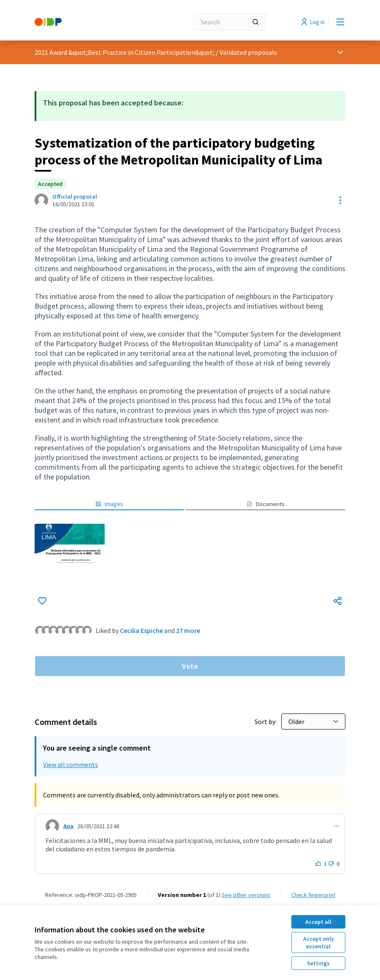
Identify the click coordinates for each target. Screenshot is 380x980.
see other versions (246, 895)
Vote (190, 666)
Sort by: (266, 722)
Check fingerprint (313, 895)
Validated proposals (248, 52)
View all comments (71, 765)
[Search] (230, 22)
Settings (318, 963)
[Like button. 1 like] (321, 864)
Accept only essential (319, 942)
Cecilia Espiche (141, 630)
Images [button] (109, 504)
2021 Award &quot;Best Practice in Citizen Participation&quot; (125, 52)
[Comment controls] (337, 826)
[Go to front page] (91, 22)
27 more (188, 630)
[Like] (42, 601)
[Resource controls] (340, 200)
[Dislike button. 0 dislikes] (334, 864)
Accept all (318, 922)
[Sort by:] (313, 722)
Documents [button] (266, 504)
